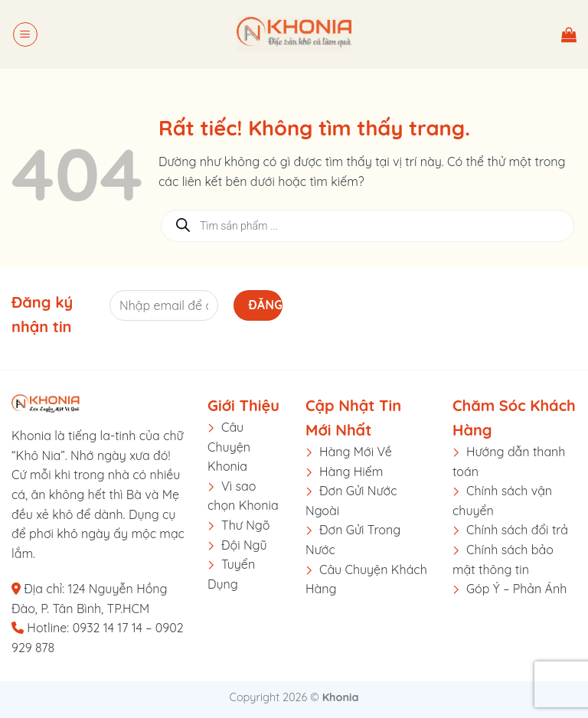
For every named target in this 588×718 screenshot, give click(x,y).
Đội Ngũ (244, 545)
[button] (25, 34)
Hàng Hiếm (351, 472)
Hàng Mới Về (356, 452)
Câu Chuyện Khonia (229, 447)
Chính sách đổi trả (517, 530)
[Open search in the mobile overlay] (367, 226)
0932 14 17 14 (108, 628)
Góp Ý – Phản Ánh (516, 589)
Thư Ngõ (246, 525)
